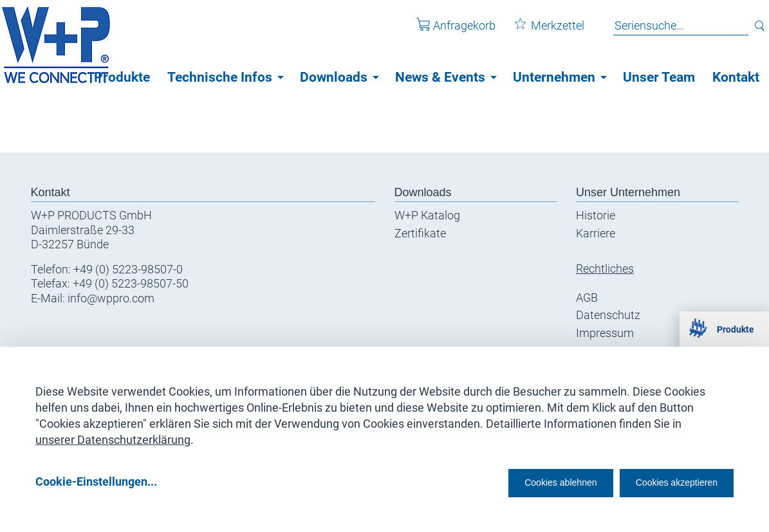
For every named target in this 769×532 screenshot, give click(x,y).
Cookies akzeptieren (665, 482)
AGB (587, 298)
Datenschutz (608, 315)
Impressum (605, 333)
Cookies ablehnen (521, 482)
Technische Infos (220, 77)
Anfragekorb (447, 31)
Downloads (334, 77)
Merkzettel (541, 31)
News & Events (440, 77)
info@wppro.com (111, 298)
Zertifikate (420, 233)
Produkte (122, 77)
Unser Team (659, 77)
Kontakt (736, 77)
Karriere (596, 233)
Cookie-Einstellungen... (96, 482)
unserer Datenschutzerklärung (113, 435)
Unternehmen (554, 77)
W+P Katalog (427, 215)
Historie (596, 215)
